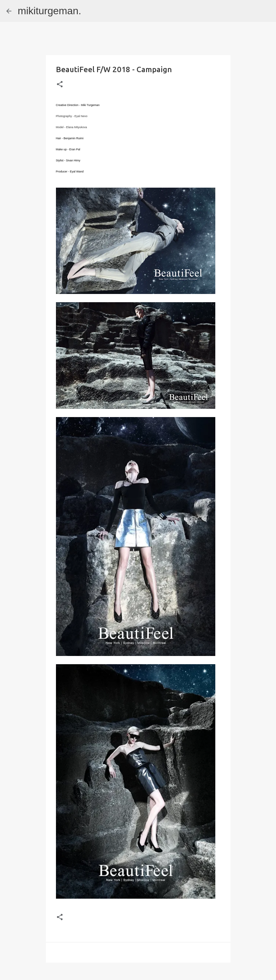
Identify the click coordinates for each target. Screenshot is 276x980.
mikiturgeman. (49, 11)
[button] (60, 85)
